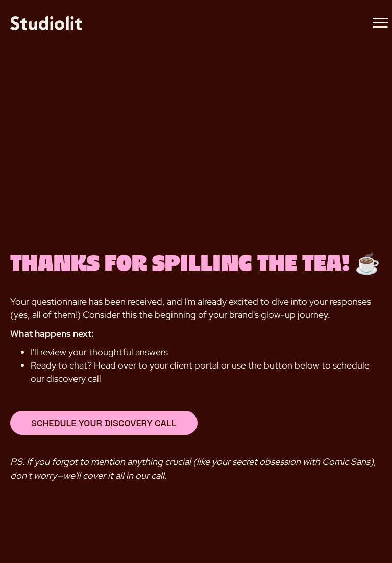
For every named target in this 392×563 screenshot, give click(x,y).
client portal (194, 365)
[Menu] (380, 23)
